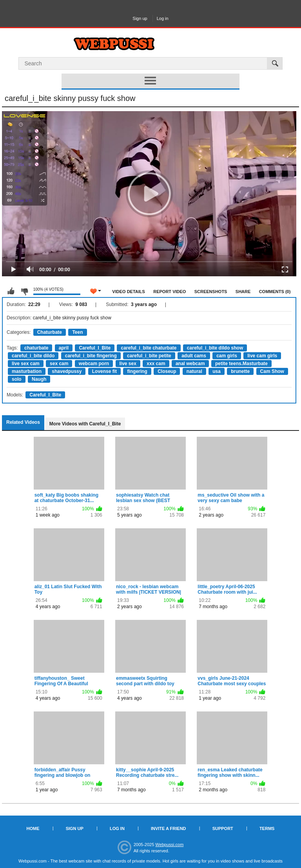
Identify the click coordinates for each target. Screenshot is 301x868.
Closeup (167, 371)
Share (243, 292)
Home (33, 828)
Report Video (170, 292)
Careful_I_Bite (95, 348)
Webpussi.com (169, 845)
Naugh (39, 379)
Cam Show (272, 371)
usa (217, 371)
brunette (240, 371)
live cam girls (262, 356)
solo (17, 379)
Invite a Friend (169, 828)
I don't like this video (24, 291)
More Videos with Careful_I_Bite (85, 424)
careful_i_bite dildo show (215, 348)
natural (194, 371)
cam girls (227, 356)
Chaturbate (50, 332)
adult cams (194, 356)
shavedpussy (67, 371)
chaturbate (36, 348)
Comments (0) (275, 292)
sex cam (59, 364)
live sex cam (26, 364)
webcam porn (94, 364)
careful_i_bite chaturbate (149, 348)
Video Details (129, 292)
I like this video (11, 291)
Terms (267, 828)
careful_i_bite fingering (91, 356)
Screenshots (211, 292)
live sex (128, 364)
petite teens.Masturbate (241, 364)
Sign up (140, 18)
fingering (137, 371)
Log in (163, 18)
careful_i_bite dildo (33, 356)
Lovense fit (104, 371)
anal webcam (190, 364)
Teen (77, 332)
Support (223, 828)
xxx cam (156, 364)
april (64, 348)
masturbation (27, 371)
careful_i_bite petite (149, 356)
